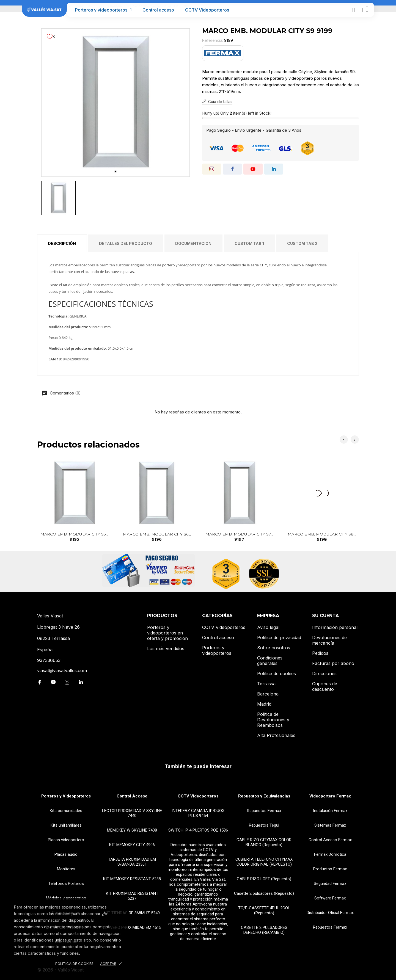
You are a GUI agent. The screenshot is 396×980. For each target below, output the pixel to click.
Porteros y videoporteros (103, 10)
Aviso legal (268, 627)
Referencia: (213, 40)
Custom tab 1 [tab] (249, 243)
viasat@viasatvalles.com (62, 670)
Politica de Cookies (74, 964)
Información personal (335, 627)
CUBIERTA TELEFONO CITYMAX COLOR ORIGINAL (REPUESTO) (264, 862)
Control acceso (158, 10)
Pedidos (320, 653)
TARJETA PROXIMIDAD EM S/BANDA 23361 (132, 862)
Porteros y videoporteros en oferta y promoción (167, 633)
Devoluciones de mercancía (329, 640)
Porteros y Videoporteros (66, 796)
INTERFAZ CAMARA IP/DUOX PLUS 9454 (198, 813)
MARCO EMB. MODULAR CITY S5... (74, 537)
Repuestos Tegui (264, 825)
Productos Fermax (330, 869)
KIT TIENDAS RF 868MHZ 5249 (132, 913)
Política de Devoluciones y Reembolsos (273, 720)
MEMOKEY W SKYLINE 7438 (132, 830)
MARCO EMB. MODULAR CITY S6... (157, 537)
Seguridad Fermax (330, 884)
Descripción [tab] (62, 243)
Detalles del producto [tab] (126, 243)
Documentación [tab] (193, 243)
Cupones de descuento (325, 686)
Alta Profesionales (276, 735)
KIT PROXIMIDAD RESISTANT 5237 (132, 896)
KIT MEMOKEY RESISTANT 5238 (132, 879)
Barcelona (268, 694)
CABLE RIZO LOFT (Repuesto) (264, 879)
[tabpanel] (116, 103)
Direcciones (324, 673)
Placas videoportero (66, 840)
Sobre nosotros (274, 648)
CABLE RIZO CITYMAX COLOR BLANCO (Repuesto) (264, 842)
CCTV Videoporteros (207, 10)
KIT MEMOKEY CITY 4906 (132, 845)
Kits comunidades (66, 811)
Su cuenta (325, 616)
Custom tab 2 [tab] (302, 243)
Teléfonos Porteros (66, 884)
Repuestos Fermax (264, 811)
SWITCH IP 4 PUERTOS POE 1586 (198, 830)
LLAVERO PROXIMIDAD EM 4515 (132, 927)
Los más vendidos (166, 648)
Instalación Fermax (330, 811)
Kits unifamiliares (66, 825)
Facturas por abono (333, 663)
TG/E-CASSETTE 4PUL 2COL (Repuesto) (264, 910)
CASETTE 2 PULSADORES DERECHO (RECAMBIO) (264, 930)
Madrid (264, 704)
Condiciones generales (270, 661)
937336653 (49, 660)
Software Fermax (330, 898)
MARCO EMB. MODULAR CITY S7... (239, 537)
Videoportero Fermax (330, 796)
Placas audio (66, 854)
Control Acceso (132, 796)
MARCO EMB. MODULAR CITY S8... (322, 537)
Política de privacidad (279, 637)
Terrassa (266, 684)
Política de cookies (277, 673)
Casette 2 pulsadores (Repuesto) (264, 893)
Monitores (66, 869)
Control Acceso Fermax (330, 840)
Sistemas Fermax (330, 825)
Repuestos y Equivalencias (264, 796)
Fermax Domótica (330, 854)
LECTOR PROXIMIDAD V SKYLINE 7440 (132, 813)
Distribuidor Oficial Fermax (330, 913)
